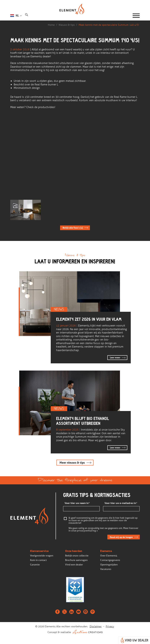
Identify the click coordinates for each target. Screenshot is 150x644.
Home (51, 25)
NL (17, 16)
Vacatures (106, 569)
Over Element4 (109, 556)
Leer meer (115, 358)
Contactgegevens (110, 560)
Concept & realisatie (75, 632)
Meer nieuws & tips (72, 463)
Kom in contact (38, 560)
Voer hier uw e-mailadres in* (121, 503)
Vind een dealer (74, 565)
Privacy (110, 626)
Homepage (75, 16)
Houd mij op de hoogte (121, 537)
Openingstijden (109, 565)
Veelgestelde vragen (42, 556)
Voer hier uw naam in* (77, 503)
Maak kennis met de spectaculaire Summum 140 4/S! (109, 25)
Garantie (35, 565)
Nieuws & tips (67, 25)
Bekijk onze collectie (77, 556)
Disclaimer (96, 626)
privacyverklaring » (87, 531)
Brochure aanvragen (76, 560)
